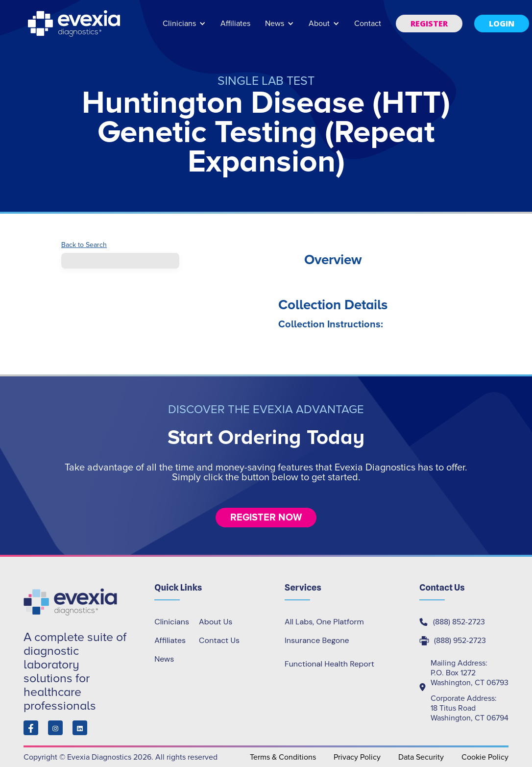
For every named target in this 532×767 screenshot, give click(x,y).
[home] (75, 24)
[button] (184, 28)
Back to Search (84, 245)
